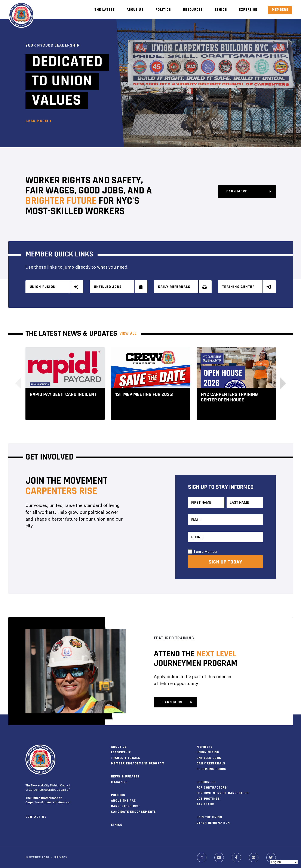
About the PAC (124, 799)
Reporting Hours (212, 767)
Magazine (119, 780)
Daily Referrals (183, 287)
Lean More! (39, 121)
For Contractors (212, 786)
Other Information (213, 821)
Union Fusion (55, 287)
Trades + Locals (126, 756)
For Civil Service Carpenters (223, 792)
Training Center (247, 287)
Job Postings (208, 797)
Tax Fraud (206, 803)
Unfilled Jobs (119, 287)
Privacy (61, 856)
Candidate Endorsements (134, 810)
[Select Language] (284, 862)
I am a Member (206, 550)
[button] (280, 381)
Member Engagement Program (138, 762)
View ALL (128, 332)
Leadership (121, 751)
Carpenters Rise (126, 805)
